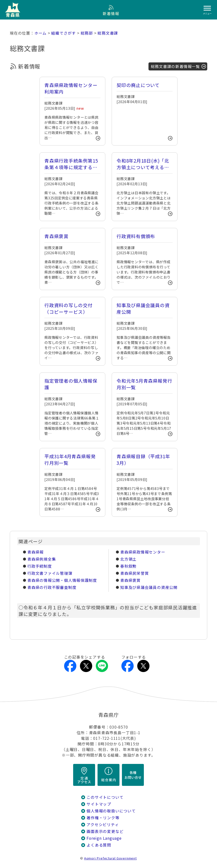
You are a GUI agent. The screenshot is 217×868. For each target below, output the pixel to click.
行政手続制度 (40, 566)
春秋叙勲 (128, 566)
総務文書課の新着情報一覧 (175, 66)
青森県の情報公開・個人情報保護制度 (62, 580)
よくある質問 (99, 845)
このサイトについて (105, 797)
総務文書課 (108, 33)
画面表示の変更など (105, 831)
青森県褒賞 (130, 580)
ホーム (40, 33)
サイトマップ (99, 804)
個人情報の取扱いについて (111, 811)
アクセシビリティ (103, 824)
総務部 (87, 33)
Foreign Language (104, 838)
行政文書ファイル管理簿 (50, 573)
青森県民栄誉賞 (135, 573)
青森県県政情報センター (143, 552)
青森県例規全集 (42, 559)
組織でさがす (64, 33)
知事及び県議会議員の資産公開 (149, 587)
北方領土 (128, 559)
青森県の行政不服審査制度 (52, 587)
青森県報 (35, 552)
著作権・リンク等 (103, 818)
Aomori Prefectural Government (110, 858)
